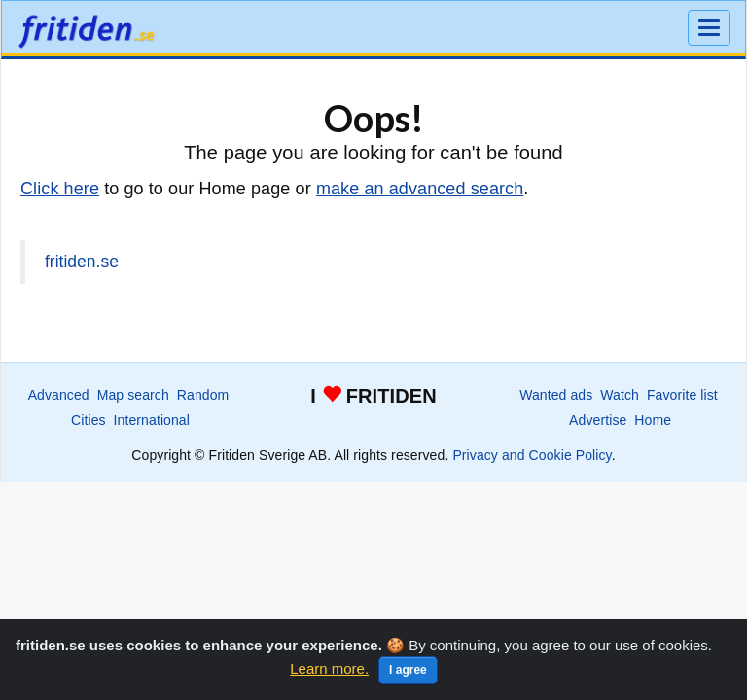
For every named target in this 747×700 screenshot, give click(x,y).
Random (203, 395)
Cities (89, 420)
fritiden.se (82, 262)
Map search (133, 395)
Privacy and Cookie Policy (532, 455)
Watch (620, 395)
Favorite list (682, 395)
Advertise (598, 420)
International (152, 420)
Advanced (59, 395)
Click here (60, 189)
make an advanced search (420, 189)
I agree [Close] (408, 670)
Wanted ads (556, 395)
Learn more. (329, 668)
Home (653, 420)
